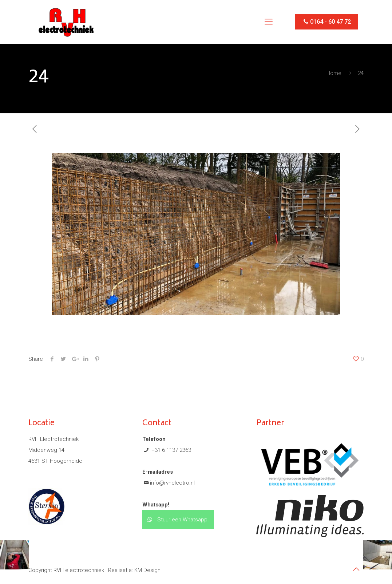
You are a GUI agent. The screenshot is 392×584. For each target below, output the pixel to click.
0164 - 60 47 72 (326, 22)
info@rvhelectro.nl (172, 483)
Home (334, 73)
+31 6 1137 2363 (171, 450)
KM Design (147, 570)
